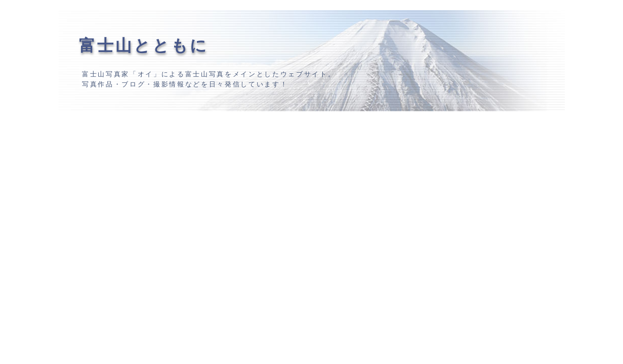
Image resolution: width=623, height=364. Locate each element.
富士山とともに (144, 45)
